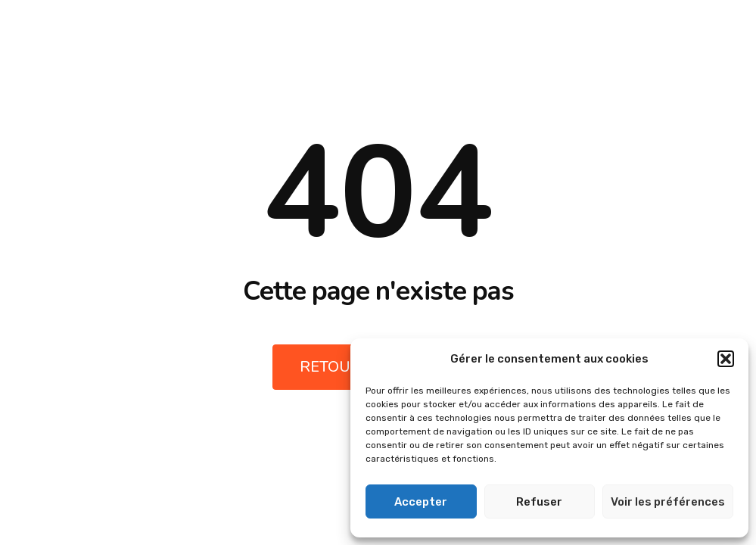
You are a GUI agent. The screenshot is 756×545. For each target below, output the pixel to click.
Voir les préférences (668, 502)
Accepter (421, 502)
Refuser (539, 502)
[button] (726, 359)
